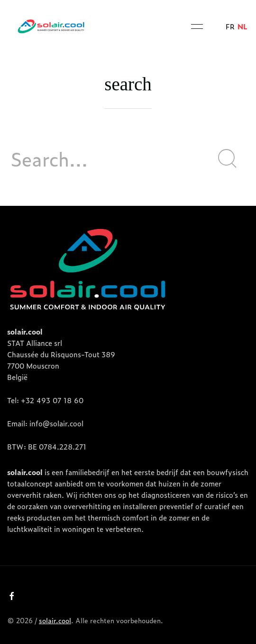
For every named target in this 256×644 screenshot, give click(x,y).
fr (230, 26)
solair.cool (55, 620)
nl (242, 26)
